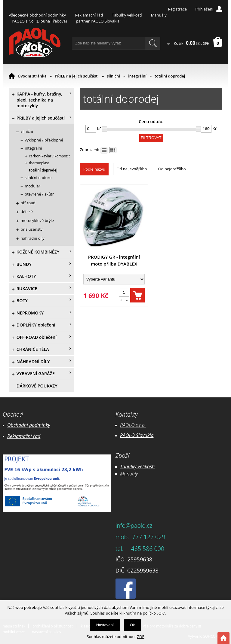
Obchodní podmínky (29, 425)
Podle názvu (94, 169)
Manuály (159, 15)
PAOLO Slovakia (137, 435)
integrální (137, 76)
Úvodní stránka (32, 76)
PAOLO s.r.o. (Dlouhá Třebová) (39, 21)
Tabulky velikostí (127, 15)
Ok (132, 625)
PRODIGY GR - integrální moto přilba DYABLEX (114, 260)
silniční (113, 76)
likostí (148, 466)
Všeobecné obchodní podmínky (37, 15)
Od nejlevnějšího (132, 169)
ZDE (141, 636)
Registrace (177, 9)
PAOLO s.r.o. (133, 425)
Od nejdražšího (172, 169)
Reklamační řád (89, 15)
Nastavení (105, 625)
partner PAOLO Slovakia (98, 21)
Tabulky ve (131, 466)
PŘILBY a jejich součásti (77, 76)
